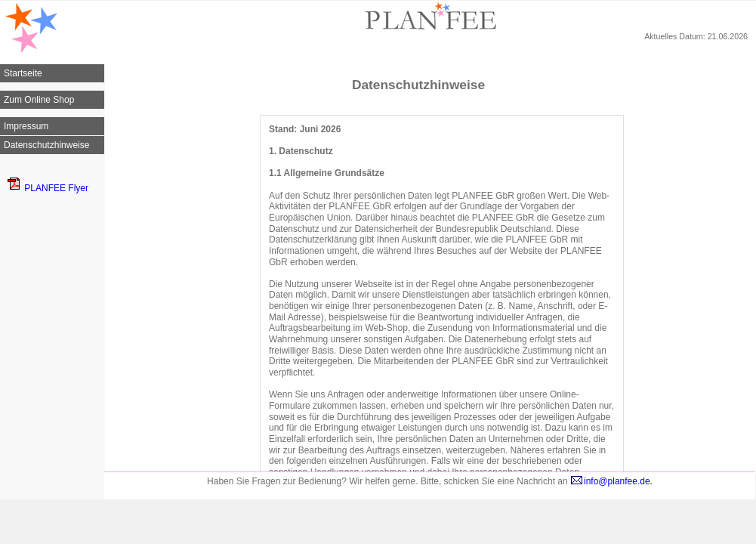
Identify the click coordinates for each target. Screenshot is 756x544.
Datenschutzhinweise (46, 145)
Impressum (26, 126)
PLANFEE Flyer (48, 188)
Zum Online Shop (39, 100)
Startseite (23, 73)
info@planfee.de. (611, 481)
